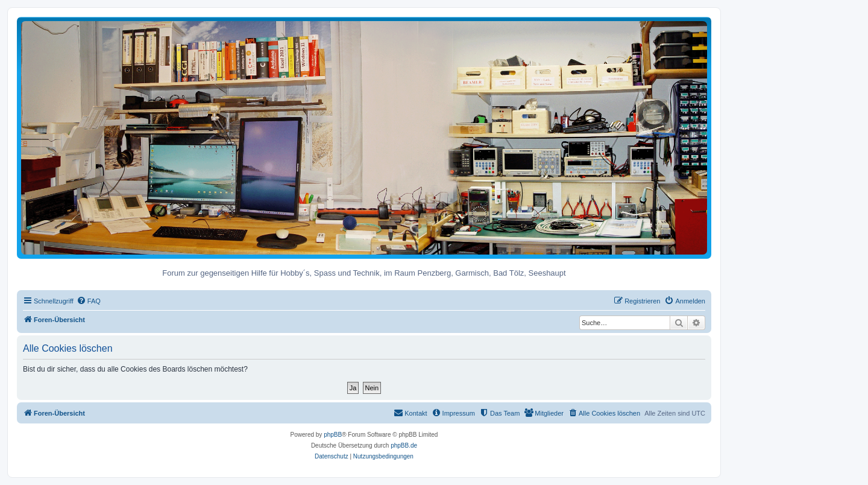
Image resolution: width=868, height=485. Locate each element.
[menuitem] (89, 301)
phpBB (333, 435)
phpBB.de (404, 445)
